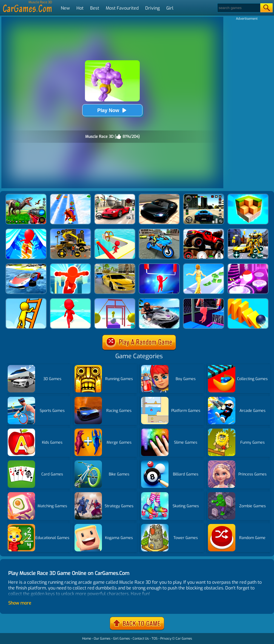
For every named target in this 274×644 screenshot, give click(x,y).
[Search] (239, 8)
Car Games (184, 639)
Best (95, 8)
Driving (152, 8)
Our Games (102, 639)
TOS (155, 639)
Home (87, 639)
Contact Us (141, 639)
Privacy (166, 639)
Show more (20, 603)
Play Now (112, 110)
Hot (80, 8)
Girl (170, 8)
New (65, 8)
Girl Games (122, 639)
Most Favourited (122, 8)
